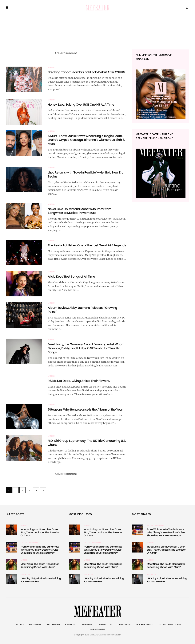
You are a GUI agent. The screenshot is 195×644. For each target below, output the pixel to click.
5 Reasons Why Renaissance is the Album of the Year (85, 410)
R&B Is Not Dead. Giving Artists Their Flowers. (79, 381)
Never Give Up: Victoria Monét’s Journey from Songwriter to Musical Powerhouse (80, 211)
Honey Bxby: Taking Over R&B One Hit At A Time (81, 105)
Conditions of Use (170, 624)
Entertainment (29, 543)
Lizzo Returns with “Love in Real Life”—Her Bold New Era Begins (86, 174)
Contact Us (105, 624)
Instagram (53, 624)
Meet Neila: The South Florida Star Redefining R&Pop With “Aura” (40, 566)
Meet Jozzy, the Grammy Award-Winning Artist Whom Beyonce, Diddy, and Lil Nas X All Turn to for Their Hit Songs (86, 348)
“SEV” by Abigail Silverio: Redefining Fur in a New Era (41, 580)
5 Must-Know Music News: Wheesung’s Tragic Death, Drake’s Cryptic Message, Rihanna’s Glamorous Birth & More (86, 140)
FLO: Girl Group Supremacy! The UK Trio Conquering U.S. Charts (87, 443)
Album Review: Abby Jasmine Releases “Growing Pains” (82, 310)
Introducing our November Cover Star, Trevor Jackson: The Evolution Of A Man (40, 532)
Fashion (25, 575)
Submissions (98, 629)
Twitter (19, 624)
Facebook (35, 624)
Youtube (87, 624)
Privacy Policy (145, 624)
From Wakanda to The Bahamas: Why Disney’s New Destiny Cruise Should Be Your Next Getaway (40, 550)
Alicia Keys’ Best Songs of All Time (71, 277)
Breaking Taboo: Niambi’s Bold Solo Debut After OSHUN (86, 72)
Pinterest (71, 624)
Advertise (124, 624)
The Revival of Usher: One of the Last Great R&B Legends (87, 245)
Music (51, 68)
